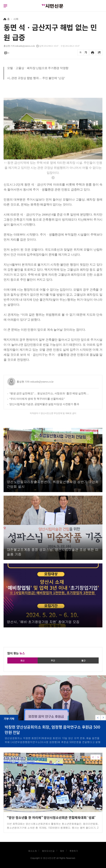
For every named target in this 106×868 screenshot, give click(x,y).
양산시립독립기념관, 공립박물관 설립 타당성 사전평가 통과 (44, 404)
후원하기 (74, 851)
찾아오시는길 (48, 851)
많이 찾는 (16, 653)
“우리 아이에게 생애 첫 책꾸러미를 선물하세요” (37, 399)
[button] (103, 718)
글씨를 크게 (86, 52)
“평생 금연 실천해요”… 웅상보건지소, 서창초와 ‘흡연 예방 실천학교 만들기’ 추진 (49, 393)
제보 (62, 851)
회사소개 (32, 851)
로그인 (1, 9)
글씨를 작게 (80, 52)
